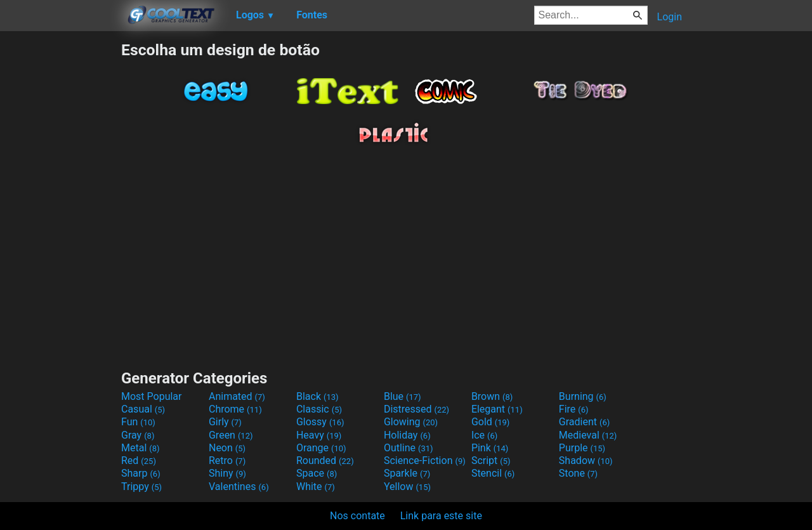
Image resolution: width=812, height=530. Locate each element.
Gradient (584, 422)
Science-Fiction (425, 460)
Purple (582, 448)
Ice (484, 435)
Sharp (141, 473)
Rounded (325, 460)
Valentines (239, 487)
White (316, 487)
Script (491, 460)
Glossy (320, 422)
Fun (138, 422)
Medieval (588, 435)
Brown (492, 396)
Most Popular (152, 396)
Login (670, 17)
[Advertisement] (60, 231)
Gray (138, 435)
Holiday (407, 435)
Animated (237, 396)
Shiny (227, 473)
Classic (319, 409)
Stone (578, 473)
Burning (583, 396)
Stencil (493, 473)
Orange (321, 448)
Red (139, 460)
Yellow (407, 487)
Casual (143, 409)
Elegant (497, 409)
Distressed (416, 409)
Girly (225, 422)
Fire (574, 409)
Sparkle (407, 473)
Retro (227, 460)
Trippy (141, 487)
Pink (490, 448)
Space (317, 473)
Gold (491, 422)
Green (231, 435)
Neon (227, 448)
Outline (409, 448)
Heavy (319, 435)
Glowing (411, 422)
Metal (141, 448)
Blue (403, 396)
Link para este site (441, 516)
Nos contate (357, 516)
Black (318, 396)
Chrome (235, 409)
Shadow (586, 460)
